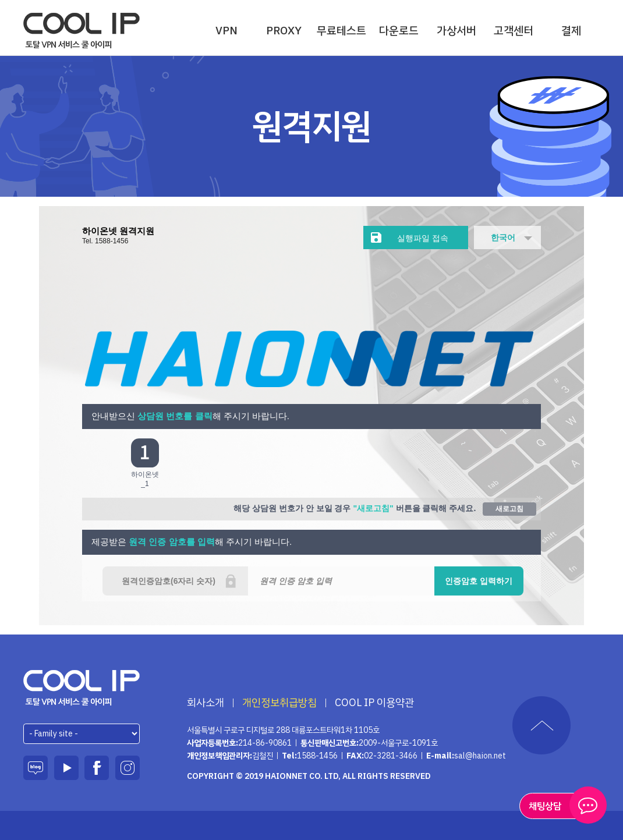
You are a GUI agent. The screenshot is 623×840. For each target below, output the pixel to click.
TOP (541, 725)
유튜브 (66, 768)
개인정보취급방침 (279, 703)
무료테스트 (341, 31)
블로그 (36, 768)
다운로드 (399, 31)
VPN (226, 31)
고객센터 (514, 31)
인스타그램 (128, 768)
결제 (571, 31)
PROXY (284, 31)
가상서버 (456, 31)
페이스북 (97, 768)
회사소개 (206, 703)
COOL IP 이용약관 (374, 703)
